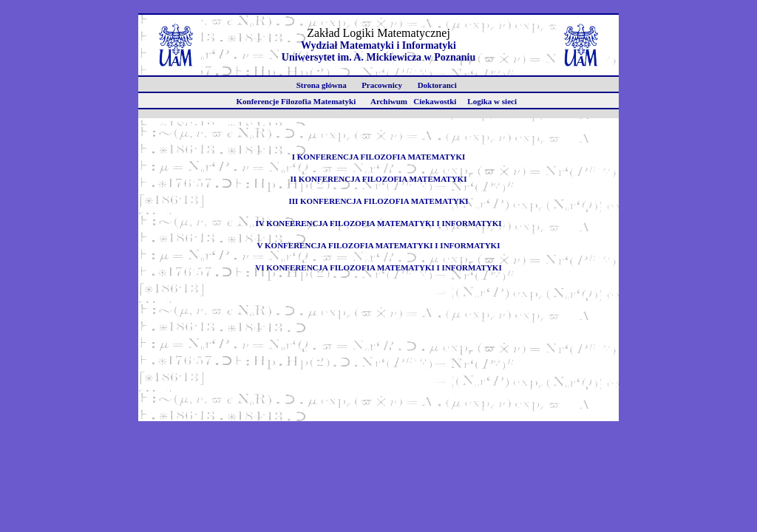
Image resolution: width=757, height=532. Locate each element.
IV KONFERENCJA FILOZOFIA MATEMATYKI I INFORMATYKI (378, 223)
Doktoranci (439, 85)
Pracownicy (384, 85)
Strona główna (323, 85)
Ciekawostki (439, 101)
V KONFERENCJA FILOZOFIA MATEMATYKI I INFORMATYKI (379, 245)
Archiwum (390, 101)
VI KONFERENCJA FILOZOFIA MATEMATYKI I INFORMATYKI (378, 267)
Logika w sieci (496, 101)
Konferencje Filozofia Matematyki (298, 101)
